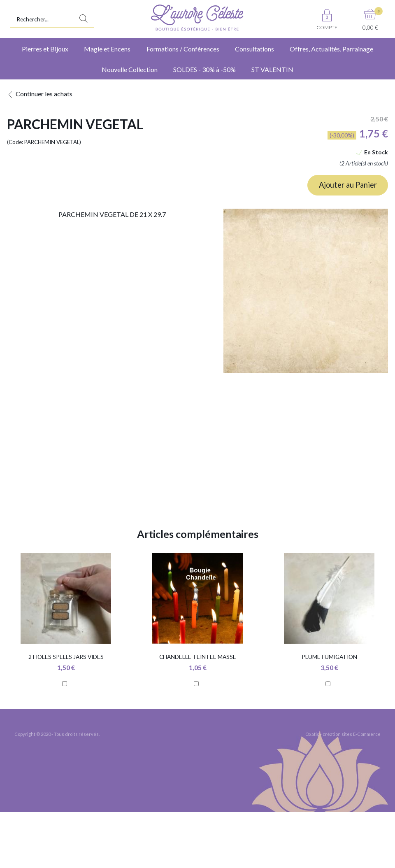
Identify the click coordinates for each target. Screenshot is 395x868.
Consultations (254, 49)
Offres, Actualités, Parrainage (331, 49)
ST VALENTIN (272, 69)
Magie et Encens (107, 49)
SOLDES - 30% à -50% (204, 69)
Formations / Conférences (183, 49)
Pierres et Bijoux (45, 49)
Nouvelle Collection (130, 69)
